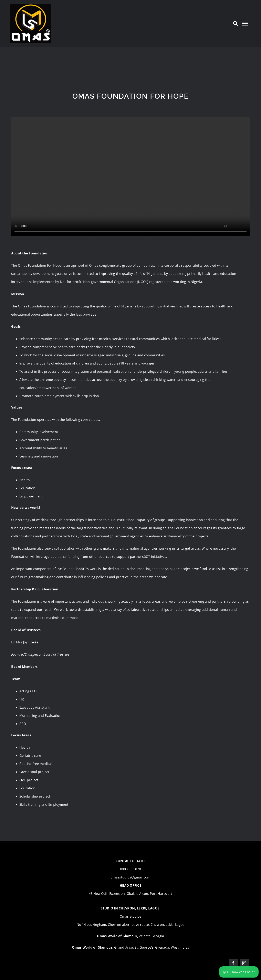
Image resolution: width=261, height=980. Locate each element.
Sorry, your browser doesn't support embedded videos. (130, 176)
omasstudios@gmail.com (130, 877)
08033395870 (130, 869)
